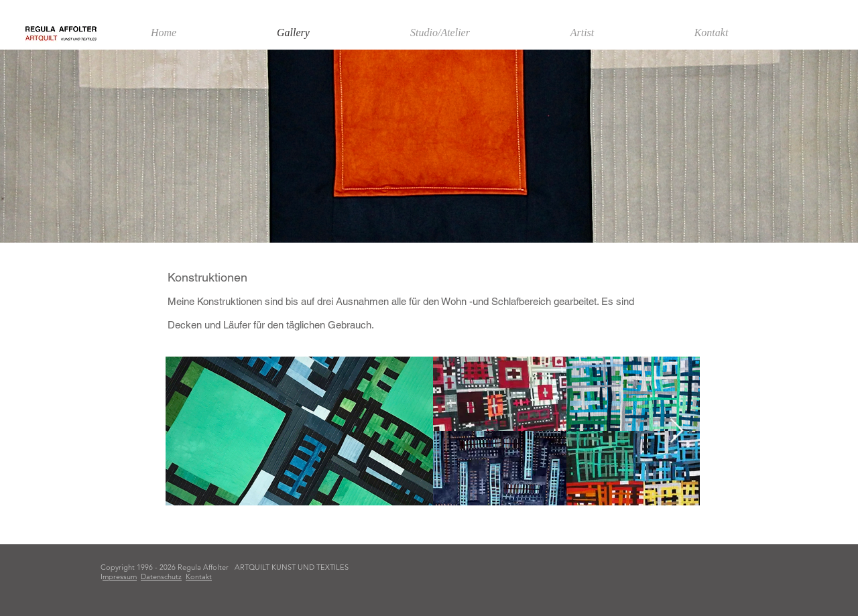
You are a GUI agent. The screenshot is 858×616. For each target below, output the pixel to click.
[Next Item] (677, 431)
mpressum (120, 576)
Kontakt (199, 576)
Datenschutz (161, 576)
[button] (582, 33)
